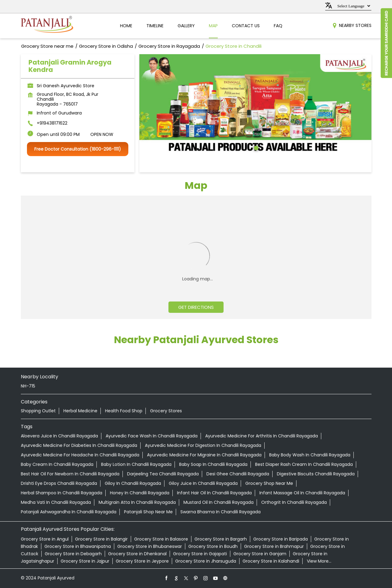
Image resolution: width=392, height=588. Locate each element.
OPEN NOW (102, 134)
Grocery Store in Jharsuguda (206, 561)
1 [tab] (255, 147)
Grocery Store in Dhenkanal (137, 554)
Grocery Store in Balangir (101, 539)
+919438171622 (52, 123)
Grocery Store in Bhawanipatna (78, 546)
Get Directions (196, 307)
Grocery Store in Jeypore (142, 561)
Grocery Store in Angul (45, 539)
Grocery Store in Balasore (161, 539)
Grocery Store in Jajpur (85, 561)
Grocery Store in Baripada (281, 539)
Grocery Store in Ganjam (260, 554)
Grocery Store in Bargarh (221, 539)
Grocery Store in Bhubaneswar (150, 546)
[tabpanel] (255, 105)
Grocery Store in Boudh (213, 546)
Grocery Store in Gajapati (200, 554)
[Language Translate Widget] (353, 6)
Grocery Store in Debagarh (73, 554)
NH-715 (28, 386)
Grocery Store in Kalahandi (271, 561)
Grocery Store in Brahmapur (274, 546)
